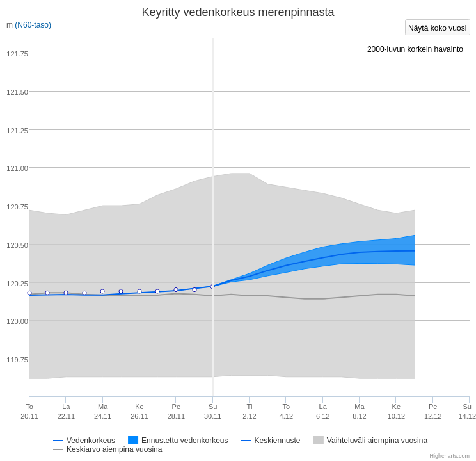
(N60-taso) (33, 25)
